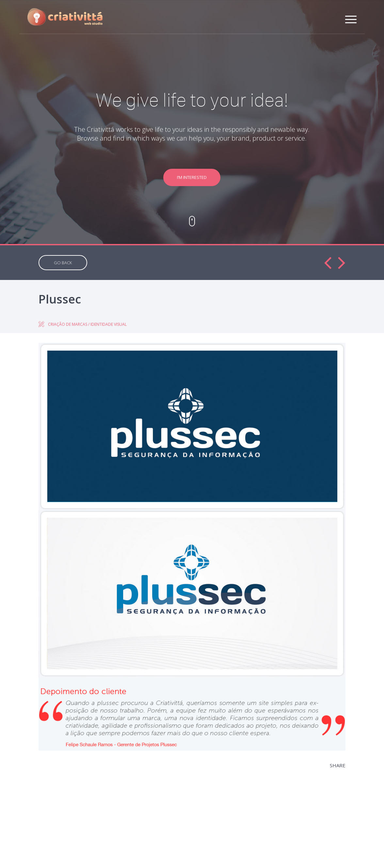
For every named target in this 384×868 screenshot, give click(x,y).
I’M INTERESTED (192, 177)
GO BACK (63, 263)
